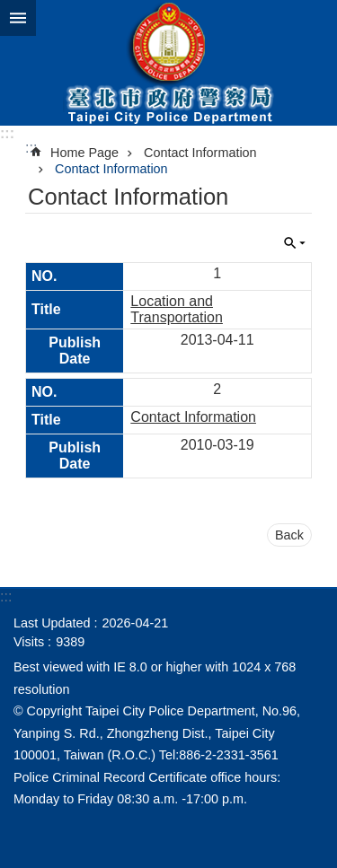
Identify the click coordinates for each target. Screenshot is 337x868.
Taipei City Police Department (168, 63)
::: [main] (31, 148)
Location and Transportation (177, 309)
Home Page (84, 153)
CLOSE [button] (295, 243)
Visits (29, 642)
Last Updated (52, 623)
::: (7, 133)
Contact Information (200, 153)
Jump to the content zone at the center (9, 9)
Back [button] (289, 535)
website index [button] (18, 18)
